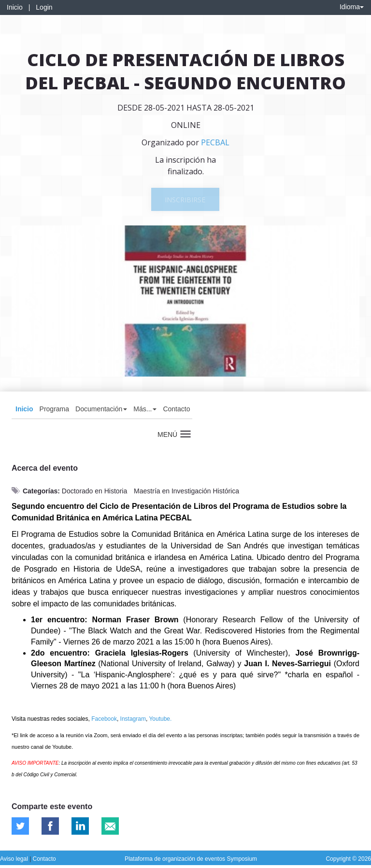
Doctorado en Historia (94, 491)
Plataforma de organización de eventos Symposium (191, 859)
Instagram (133, 719)
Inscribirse (185, 200)
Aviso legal (15, 859)
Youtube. (160, 719)
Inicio (15, 7)
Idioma (352, 7)
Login (44, 7)
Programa (54, 409)
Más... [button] (145, 409)
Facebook (104, 719)
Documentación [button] (101, 409)
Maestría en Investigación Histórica (186, 491)
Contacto (176, 409)
